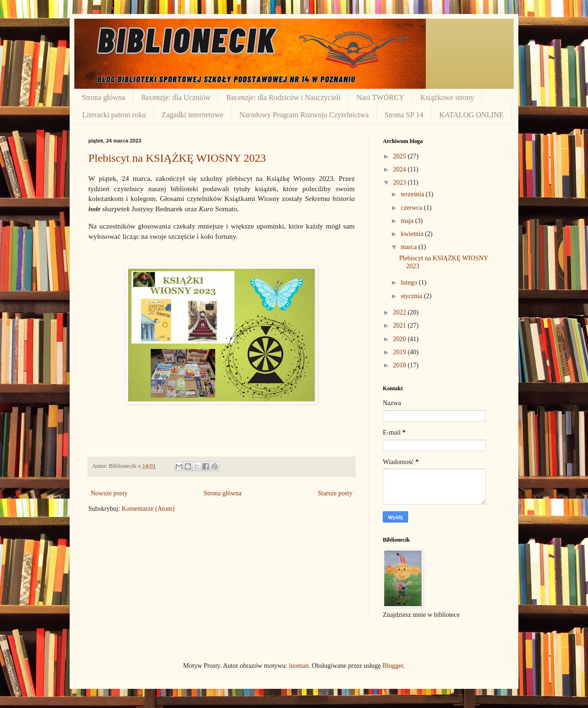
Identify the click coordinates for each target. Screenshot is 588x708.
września (413, 194)
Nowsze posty (109, 493)
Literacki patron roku (114, 115)
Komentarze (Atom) (148, 509)
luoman (299, 666)
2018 (401, 365)
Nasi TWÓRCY (380, 97)
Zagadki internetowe (193, 115)
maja (408, 221)
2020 (401, 339)
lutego (410, 282)
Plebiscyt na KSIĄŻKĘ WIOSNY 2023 (177, 158)
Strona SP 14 (404, 115)
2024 (401, 169)
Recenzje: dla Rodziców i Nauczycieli (283, 97)
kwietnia (413, 234)
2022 (401, 312)
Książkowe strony (447, 97)
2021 (401, 325)
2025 (401, 156)
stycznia (412, 296)
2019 (401, 352)
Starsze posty (335, 493)
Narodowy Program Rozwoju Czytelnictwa (304, 115)
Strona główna (104, 97)
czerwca (412, 208)
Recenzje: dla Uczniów (176, 97)
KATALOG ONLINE (472, 115)
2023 (401, 182)
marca (409, 247)
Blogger (393, 666)
